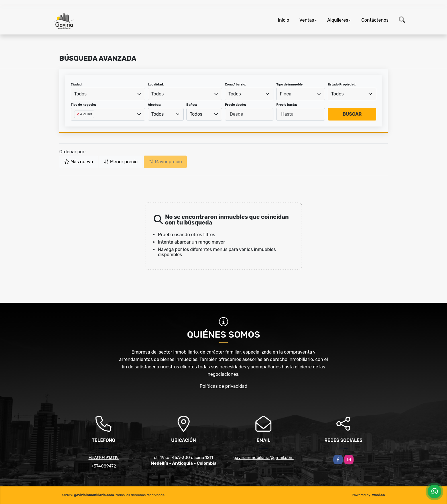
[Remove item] (78, 114)
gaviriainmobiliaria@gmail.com (264, 458)
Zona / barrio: (235, 84)
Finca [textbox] (286, 94)
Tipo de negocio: (83, 105)
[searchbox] (76, 123)
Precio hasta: (287, 105)
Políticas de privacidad (224, 386)
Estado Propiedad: (342, 84)
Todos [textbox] (80, 94)
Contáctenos (375, 20)
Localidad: (156, 84)
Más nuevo (79, 162)
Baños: (192, 105)
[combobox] (108, 94)
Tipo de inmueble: (290, 84)
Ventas (307, 20)
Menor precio (121, 162)
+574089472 (103, 466)
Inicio (284, 20)
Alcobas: (155, 105)
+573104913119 (103, 458)
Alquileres (338, 20)
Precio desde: (235, 105)
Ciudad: (77, 84)
